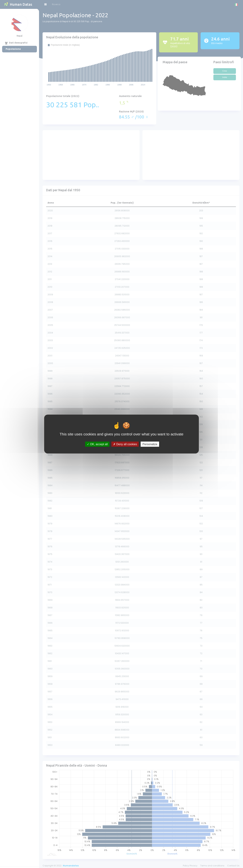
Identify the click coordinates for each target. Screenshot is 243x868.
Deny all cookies (125, 444)
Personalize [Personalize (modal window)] (150, 444)
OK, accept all (97, 444)
